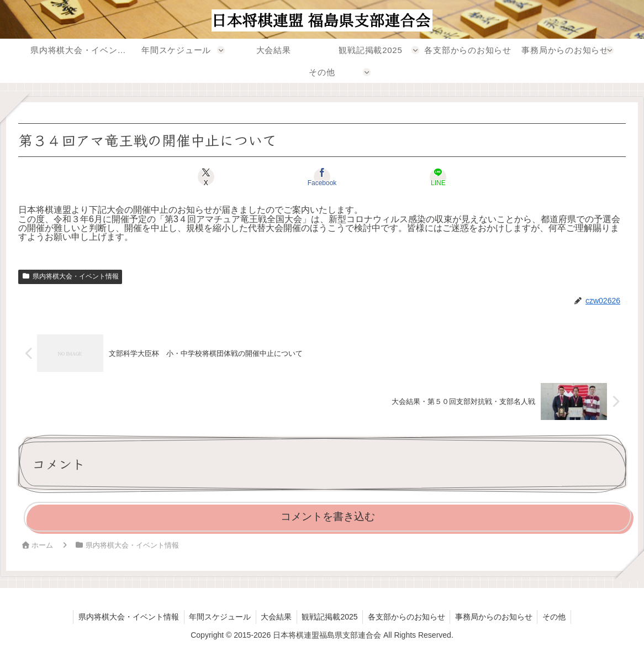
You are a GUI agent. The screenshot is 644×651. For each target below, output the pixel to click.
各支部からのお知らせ (408, 617)
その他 (559, 617)
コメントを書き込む (328, 516)
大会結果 (275, 617)
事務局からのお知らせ (497, 617)
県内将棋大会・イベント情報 (70, 276)
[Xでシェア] (220, 177)
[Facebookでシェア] (322, 177)
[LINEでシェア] (424, 177)
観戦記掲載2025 (329, 617)
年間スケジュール (217, 617)
